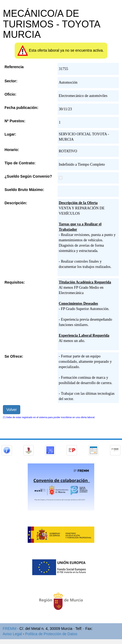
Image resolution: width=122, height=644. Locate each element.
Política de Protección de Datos (51, 634)
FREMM (9, 629)
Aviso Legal (12, 634)
